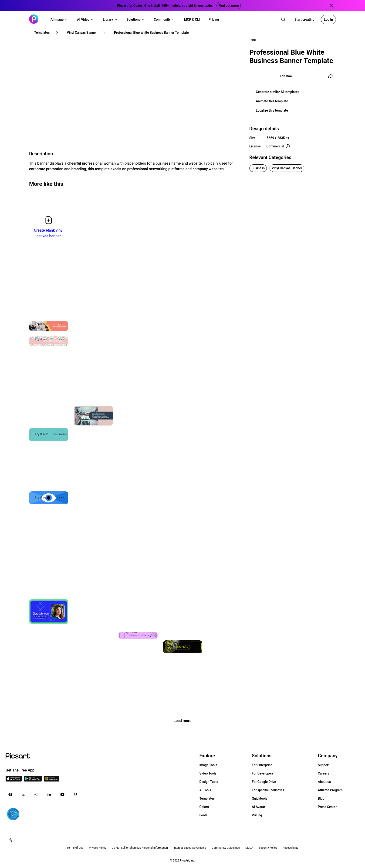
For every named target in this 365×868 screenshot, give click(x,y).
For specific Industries (268, 790)
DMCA (249, 848)
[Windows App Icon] (51, 780)
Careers (323, 773)
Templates (207, 798)
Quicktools (260, 798)
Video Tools (208, 773)
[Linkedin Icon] (49, 795)
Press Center (327, 807)
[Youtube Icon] (62, 795)
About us (324, 782)
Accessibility (290, 848)
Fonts (203, 815)
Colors (204, 807)
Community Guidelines (226, 848)
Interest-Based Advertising (190, 848)
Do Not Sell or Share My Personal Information (140, 848)
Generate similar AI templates (278, 92)
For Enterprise (262, 765)
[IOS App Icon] (14, 780)
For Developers (263, 773)
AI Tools (205, 790)
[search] (283, 20)
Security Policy (268, 848)
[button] (59, 20)
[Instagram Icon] (36, 795)
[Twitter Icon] (23, 795)
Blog (321, 798)
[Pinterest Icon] (75, 795)
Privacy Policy (98, 848)
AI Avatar (259, 807)
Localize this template (272, 110)
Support (324, 765)
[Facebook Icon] (10, 795)
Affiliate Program (330, 790)
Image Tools (208, 765)
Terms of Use (75, 848)
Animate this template (272, 101)
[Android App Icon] (33, 780)
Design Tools (209, 782)
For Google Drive (264, 782)
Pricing (257, 815)
